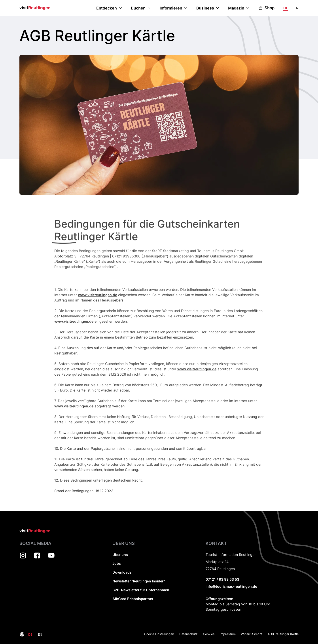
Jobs (117, 563)
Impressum (228, 634)
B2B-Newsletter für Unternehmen (141, 590)
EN (296, 8)
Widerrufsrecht (252, 634)
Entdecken (107, 8)
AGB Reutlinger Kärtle (283, 634)
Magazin (236, 8)
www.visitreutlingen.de (97, 303)
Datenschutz (188, 634)
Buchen (138, 8)
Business (205, 8)
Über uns (120, 555)
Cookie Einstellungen (159, 634)
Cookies (209, 634)
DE (286, 8)
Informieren (171, 8)
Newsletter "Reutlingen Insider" (139, 581)
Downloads (122, 572)
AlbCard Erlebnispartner (133, 599)
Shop (266, 8)
